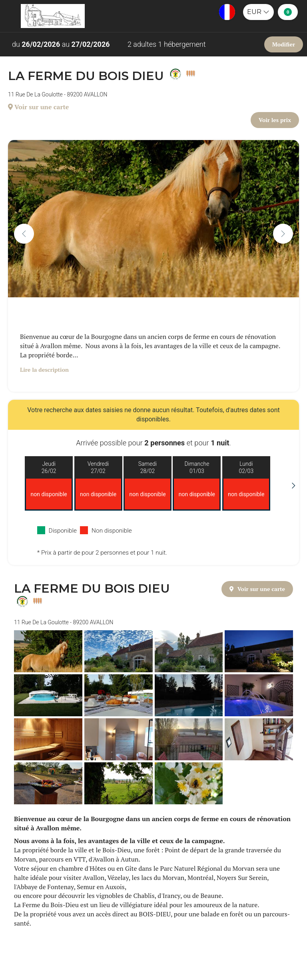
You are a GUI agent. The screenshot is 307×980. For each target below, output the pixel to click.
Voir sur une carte (38, 107)
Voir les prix (275, 120)
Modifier (284, 44)
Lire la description (44, 370)
